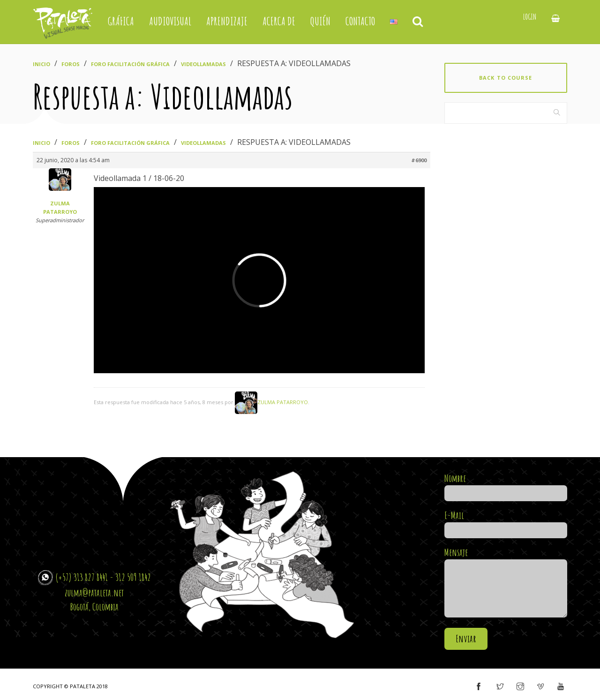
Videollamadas (203, 64)
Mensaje (506, 583)
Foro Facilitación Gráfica (130, 64)
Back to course (506, 78)
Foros (71, 64)
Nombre (506, 486)
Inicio (41, 64)
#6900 (419, 160)
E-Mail (506, 523)
